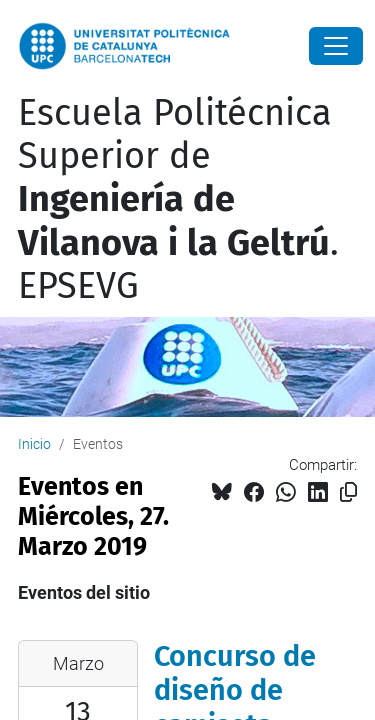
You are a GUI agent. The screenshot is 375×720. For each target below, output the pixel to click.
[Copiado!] (348, 492)
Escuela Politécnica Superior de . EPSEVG (178, 199)
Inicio (34, 444)
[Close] (336, 46)
